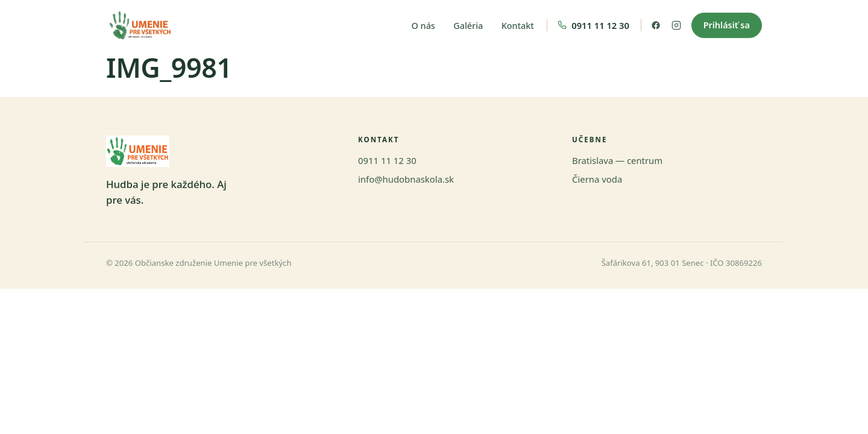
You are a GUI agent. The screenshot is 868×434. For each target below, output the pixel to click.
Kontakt (518, 26)
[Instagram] (676, 25)
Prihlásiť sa (727, 25)
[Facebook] (656, 25)
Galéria (468, 26)
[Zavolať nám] (594, 26)
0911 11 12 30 (387, 160)
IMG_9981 (169, 67)
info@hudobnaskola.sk (406, 179)
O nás (423, 26)
